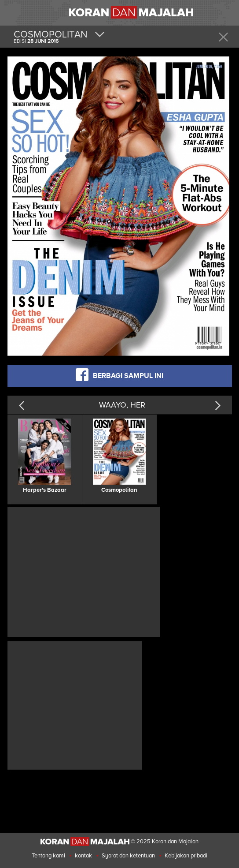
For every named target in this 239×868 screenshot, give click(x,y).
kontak (83, 856)
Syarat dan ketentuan (128, 856)
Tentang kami (48, 856)
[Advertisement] (84, 571)
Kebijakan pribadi (186, 856)
